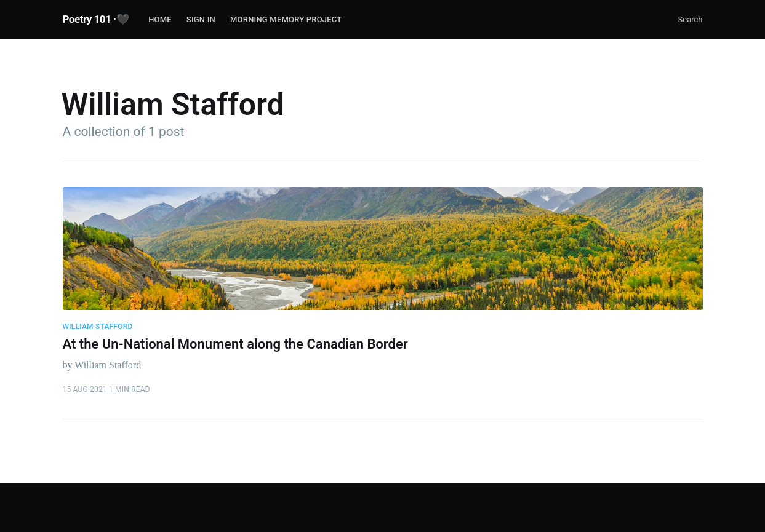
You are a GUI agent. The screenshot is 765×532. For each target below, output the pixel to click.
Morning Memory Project (286, 19)
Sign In (201, 19)
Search (691, 19)
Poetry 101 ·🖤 (96, 19)
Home (160, 19)
